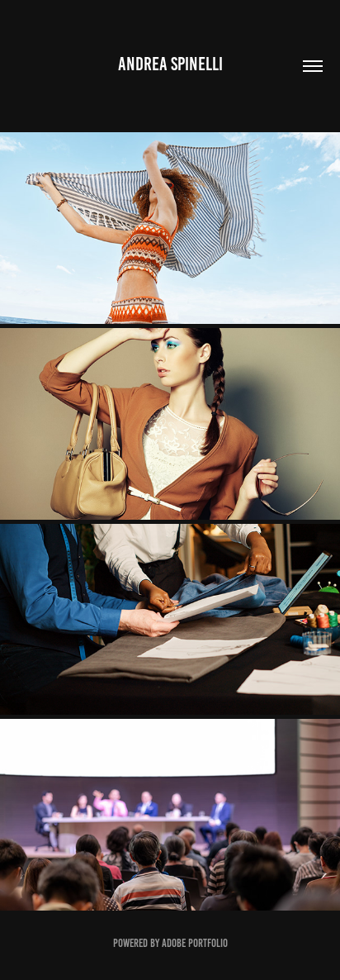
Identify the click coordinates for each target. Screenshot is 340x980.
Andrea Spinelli (170, 64)
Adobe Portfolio (195, 943)
